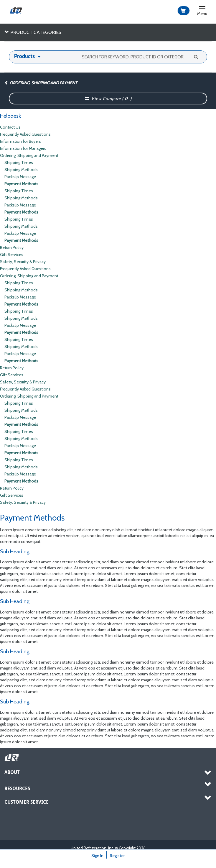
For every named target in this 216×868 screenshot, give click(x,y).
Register (117, 856)
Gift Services (12, 255)
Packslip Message (20, 177)
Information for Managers (23, 148)
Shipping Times (19, 163)
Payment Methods (21, 184)
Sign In (97, 856)
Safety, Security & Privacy (23, 262)
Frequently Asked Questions (25, 134)
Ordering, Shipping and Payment (41, 83)
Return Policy (12, 247)
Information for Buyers (20, 141)
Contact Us (10, 127)
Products (24, 56)
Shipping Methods (21, 170)
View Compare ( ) (108, 99)
